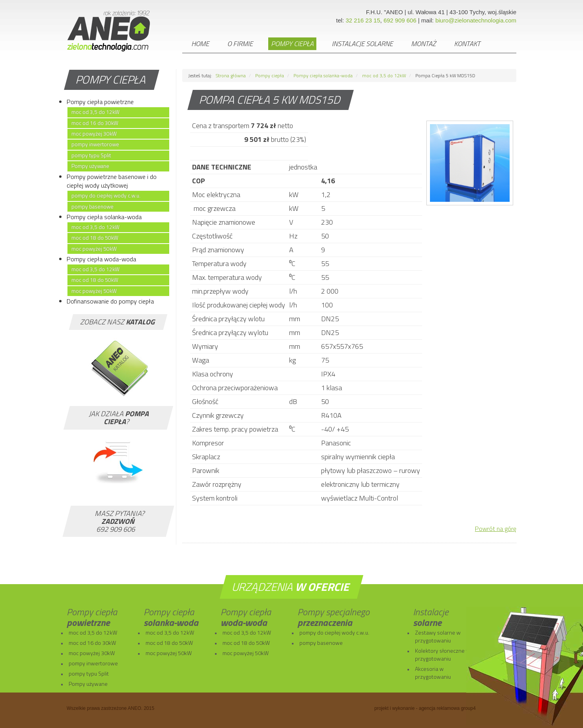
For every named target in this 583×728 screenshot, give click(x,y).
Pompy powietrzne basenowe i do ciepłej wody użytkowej (112, 181)
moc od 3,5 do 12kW (95, 112)
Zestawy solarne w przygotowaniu (438, 636)
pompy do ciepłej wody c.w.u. (106, 195)
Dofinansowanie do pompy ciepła (110, 301)
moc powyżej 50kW (94, 249)
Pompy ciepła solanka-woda (104, 217)
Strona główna (231, 75)
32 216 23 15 (363, 20)
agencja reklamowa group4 (447, 708)
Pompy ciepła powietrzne (100, 102)
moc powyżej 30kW (94, 134)
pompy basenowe (92, 207)
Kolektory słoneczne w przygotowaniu (443, 654)
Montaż (423, 44)
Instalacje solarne (362, 44)
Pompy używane (90, 166)
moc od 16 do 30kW (95, 123)
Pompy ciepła (292, 44)
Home (200, 44)
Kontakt (467, 44)
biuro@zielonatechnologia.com (476, 20)
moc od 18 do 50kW (95, 238)
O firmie (240, 44)
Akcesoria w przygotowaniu (433, 673)
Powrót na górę (496, 529)
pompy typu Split (91, 155)
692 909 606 (400, 20)
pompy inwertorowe (95, 144)
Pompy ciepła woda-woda (101, 259)
